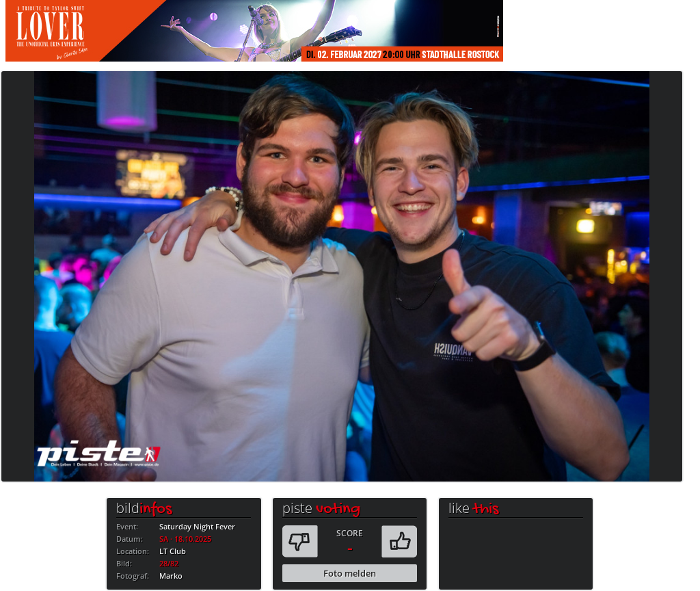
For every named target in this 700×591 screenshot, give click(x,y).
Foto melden (350, 573)
